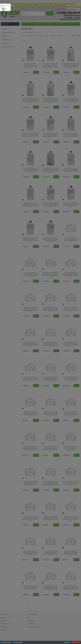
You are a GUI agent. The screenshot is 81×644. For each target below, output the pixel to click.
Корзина (66, 642)
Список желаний (19, 642)
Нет (6, 9)
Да (3, 9)
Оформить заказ (76, 642)
